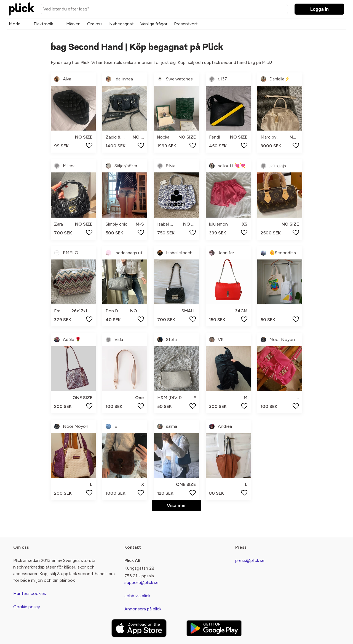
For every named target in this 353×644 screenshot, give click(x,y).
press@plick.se (250, 560)
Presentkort (186, 24)
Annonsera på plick (143, 609)
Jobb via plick (137, 596)
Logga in (319, 9)
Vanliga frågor (154, 24)
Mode (15, 24)
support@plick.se (141, 582)
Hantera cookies (30, 593)
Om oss (95, 24)
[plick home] (22, 9)
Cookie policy (27, 607)
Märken (73, 24)
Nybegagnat (121, 24)
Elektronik (43, 24)
